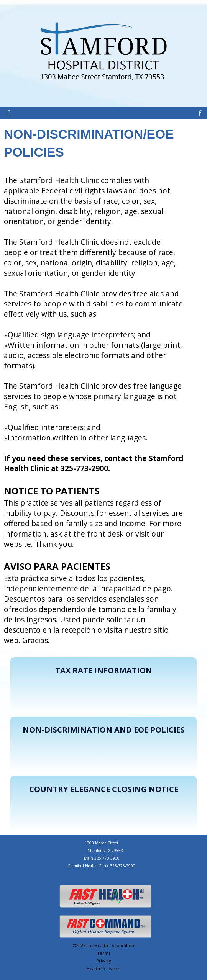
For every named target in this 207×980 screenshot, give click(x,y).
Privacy (104, 961)
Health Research (103, 968)
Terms (104, 953)
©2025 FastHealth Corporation (103, 945)
